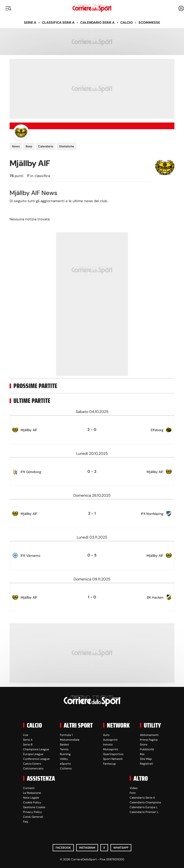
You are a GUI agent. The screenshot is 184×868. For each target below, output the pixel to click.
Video (134, 788)
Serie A (30, 22)
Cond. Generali (33, 817)
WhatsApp (121, 848)
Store (144, 745)
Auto (106, 735)
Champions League (36, 749)
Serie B (28, 745)
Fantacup (109, 764)
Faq (26, 822)
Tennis (64, 749)
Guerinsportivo (113, 754)
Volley (64, 759)
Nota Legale (31, 798)
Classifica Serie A (58, 22)
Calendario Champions (145, 802)
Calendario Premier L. (144, 812)
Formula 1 (66, 735)
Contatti (29, 788)
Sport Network (113, 759)
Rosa (29, 146)
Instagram (87, 848)
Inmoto (108, 745)
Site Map (146, 759)
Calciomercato (33, 768)
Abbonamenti (149, 735)
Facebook (63, 848)
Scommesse (149, 22)
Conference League (36, 759)
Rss (142, 754)
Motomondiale (70, 740)
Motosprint (111, 749)
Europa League (33, 754)
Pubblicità (147, 749)
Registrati (147, 764)
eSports (65, 764)
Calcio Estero (32, 764)
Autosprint (110, 740)
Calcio (126, 22)
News (16, 146)
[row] (92, 430)
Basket (64, 745)
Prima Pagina (149, 740)
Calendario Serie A (97, 22)
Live (26, 735)
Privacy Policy (32, 812)
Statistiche (67, 146)
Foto (133, 793)
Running (65, 754)
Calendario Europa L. (144, 807)
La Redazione (32, 793)
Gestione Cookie (34, 807)
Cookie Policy (32, 802)
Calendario (46, 146)
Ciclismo (66, 768)
